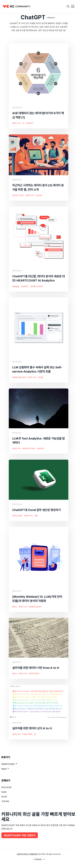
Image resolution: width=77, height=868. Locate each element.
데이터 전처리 (17, 516)
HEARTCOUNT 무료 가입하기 (20, 835)
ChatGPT (30, 123)
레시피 (4, 797)
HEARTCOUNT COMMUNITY (28, 854)
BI (35, 734)
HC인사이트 (7, 787)
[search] (68, 6)
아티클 (41, 377)
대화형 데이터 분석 (19, 377)
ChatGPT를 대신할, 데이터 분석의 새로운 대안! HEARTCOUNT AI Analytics (38, 278)
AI (23, 123)
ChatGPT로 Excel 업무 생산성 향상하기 (36, 510)
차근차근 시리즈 (18, 195)
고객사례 (5, 801)
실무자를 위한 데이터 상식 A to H (32, 728)
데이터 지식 (17, 123)
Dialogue (16, 286)
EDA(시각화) (27, 734)
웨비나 (15, 607)
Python (39, 195)
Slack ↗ (5, 769)
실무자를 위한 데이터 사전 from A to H (36, 668)
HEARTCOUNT (37, 286)
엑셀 (36, 516)
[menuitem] (38, 765)
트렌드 (4, 792)
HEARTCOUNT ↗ (9, 764)
